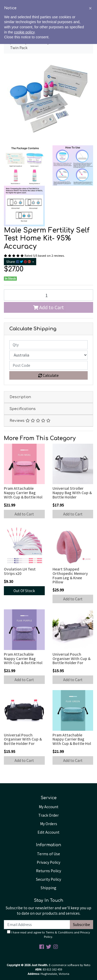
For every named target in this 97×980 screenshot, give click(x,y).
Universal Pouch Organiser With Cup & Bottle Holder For (72, 658)
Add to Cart (48, 307)
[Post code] (48, 365)
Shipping (48, 888)
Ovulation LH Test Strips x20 (20, 571)
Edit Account (48, 832)
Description (20, 397)
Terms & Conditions (59, 932)
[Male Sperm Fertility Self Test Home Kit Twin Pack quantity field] (48, 295)
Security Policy (48, 879)
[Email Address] (37, 925)
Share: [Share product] (19, 262)
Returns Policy (48, 871)
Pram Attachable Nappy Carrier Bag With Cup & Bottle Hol (23, 493)
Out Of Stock (24, 591)
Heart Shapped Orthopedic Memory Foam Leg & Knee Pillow (70, 575)
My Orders (49, 824)
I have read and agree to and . (48, 934)
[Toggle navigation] (10, 15)
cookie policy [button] (24, 968)
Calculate (48, 375)
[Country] (48, 355)
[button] (90, 944)
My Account (49, 807)
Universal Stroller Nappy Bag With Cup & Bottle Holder (72, 493)
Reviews (30, 421)
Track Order (48, 815)
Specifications (23, 409)
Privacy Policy (48, 862)
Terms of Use (48, 854)
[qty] (48, 345)
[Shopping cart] (86, 15)
